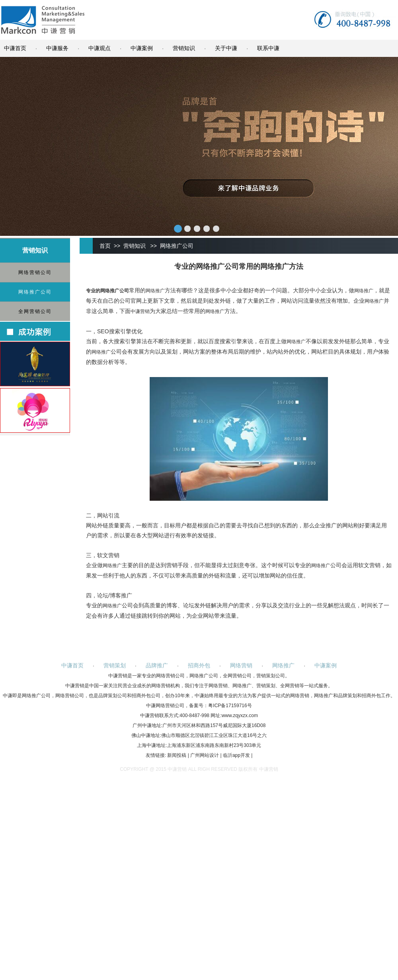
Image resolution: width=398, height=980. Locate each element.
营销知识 (184, 48)
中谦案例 (142, 48)
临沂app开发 (236, 755)
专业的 (93, 291)
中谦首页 (15, 48)
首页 (105, 246)
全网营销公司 (35, 311)
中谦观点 (99, 48)
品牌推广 (157, 665)
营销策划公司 (271, 676)
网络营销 (241, 665)
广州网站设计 (205, 755)
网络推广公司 (35, 292)
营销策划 (115, 665)
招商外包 (199, 665)
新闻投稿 (177, 755)
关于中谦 (226, 48)
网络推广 (110, 291)
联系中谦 (268, 48)
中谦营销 (140, 311)
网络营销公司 (35, 272)
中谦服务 (57, 48)
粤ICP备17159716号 (230, 706)
